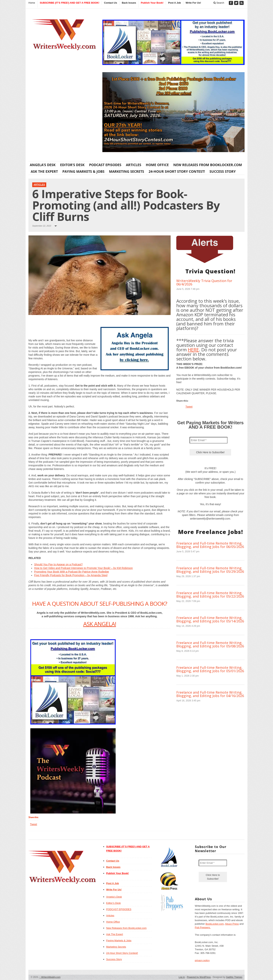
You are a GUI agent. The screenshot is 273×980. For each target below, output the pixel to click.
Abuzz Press (232, 924)
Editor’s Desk (72, 165)
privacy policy (202, 960)
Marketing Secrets (127, 171)
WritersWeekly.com (50, 977)
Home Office (157, 165)
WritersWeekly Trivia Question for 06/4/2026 (204, 282)
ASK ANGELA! (100, 624)
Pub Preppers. (203, 927)
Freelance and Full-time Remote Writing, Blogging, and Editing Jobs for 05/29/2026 (210, 570)
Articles (134, 165)
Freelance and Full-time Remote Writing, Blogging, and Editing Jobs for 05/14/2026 (210, 619)
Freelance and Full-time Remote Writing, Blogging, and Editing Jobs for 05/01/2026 (210, 669)
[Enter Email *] (209, 440)
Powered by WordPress (199, 977)
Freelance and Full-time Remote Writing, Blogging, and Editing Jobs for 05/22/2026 (210, 595)
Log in (182, 977)
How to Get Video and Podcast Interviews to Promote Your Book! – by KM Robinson (83, 568)
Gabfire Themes (234, 977)
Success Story (223, 171)
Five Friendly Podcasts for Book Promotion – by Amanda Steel (71, 575)
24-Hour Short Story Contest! (177, 171)
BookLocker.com (215, 924)
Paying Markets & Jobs (83, 171)
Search (219, 3)
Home (32, 3)
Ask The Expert (44, 171)
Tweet (33, 824)
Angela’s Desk (43, 165)
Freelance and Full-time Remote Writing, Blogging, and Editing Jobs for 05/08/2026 (210, 644)
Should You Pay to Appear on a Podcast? (58, 564)
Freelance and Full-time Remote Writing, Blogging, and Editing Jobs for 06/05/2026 (210, 545)
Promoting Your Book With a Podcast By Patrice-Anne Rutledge (72, 572)
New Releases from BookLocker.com (208, 165)
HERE (193, 350)
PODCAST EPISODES (105, 165)
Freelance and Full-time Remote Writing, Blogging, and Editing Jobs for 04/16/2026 (210, 694)
